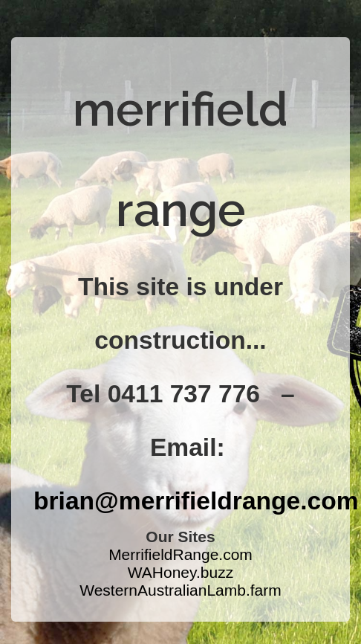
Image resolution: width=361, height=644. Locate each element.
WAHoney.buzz (180, 572)
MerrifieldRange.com (180, 554)
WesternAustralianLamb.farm (180, 590)
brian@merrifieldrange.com (196, 501)
